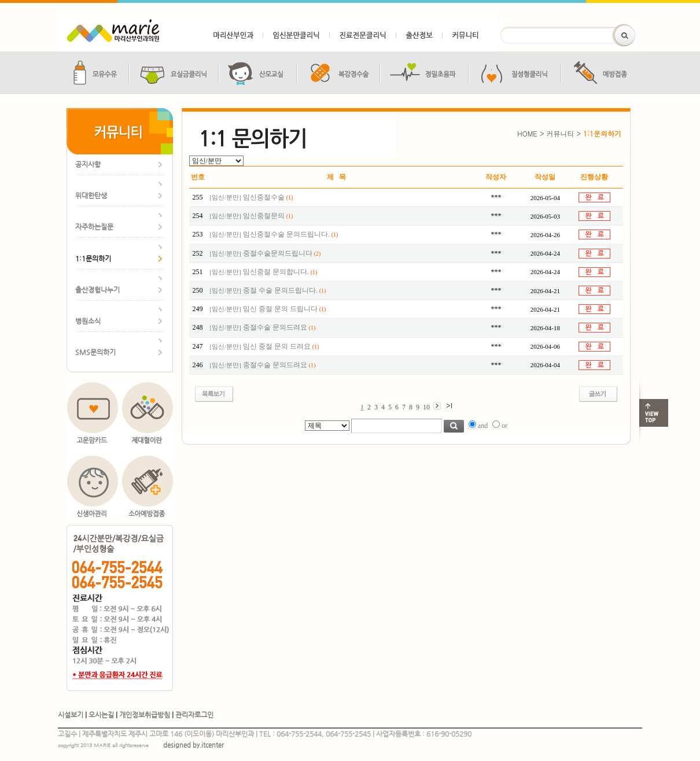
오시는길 (101, 715)
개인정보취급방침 (145, 715)
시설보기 (71, 715)
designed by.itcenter (194, 745)
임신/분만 (225, 197)
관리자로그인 (194, 715)
